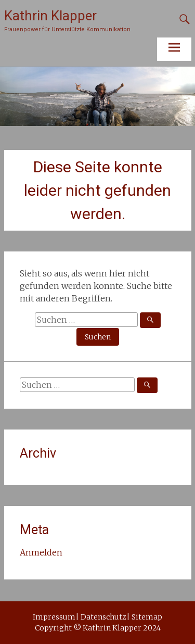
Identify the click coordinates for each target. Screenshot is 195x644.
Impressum (54, 617)
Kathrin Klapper (50, 16)
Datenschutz (103, 617)
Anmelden (41, 552)
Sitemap (147, 617)
